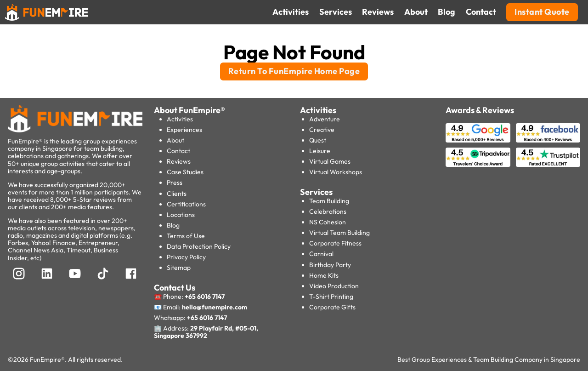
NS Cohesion (328, 222)
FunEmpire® (47, 360)
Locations (181, 215)
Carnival (321, 254)
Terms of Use (186, 236)
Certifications (186, 204)
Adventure (325, 119)
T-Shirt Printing (331, 297)
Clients (177, 194)
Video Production (334, 286)
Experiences (184, 130)
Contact (178, 151)
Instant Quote (542, 12)
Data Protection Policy (199, 246)
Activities (180, 119)
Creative (322, 130)
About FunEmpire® (189, 110)
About (175, 140)
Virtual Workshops (336, 172)
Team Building (329, 201)
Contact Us (175, 288)
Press (175, 183)
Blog (173, 225)
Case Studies (185, 172)
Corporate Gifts (332, 307)
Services (316, 192)
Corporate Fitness (335, 243)
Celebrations (328, 211)
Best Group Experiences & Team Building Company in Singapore (489, 360)
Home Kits (324, 275)
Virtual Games (330, 161)
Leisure (320, 151)
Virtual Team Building (339, 233)
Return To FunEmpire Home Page (294, 71)
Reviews (179, 161)
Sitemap (179, 268)
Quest (318, 140)
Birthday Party (330, 265)
